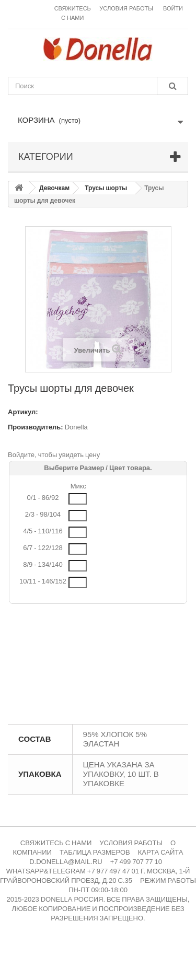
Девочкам (54, 188)
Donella (76, 427)
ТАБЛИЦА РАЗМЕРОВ (95, 852)
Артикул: (23, 412)
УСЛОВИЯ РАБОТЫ (131, 843)
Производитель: (36, 427)
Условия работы (126, 9)
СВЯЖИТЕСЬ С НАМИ (56, 843)
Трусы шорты (106, 188)
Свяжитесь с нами (73, 13)
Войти (173, 9)
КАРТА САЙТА (161, 852)
